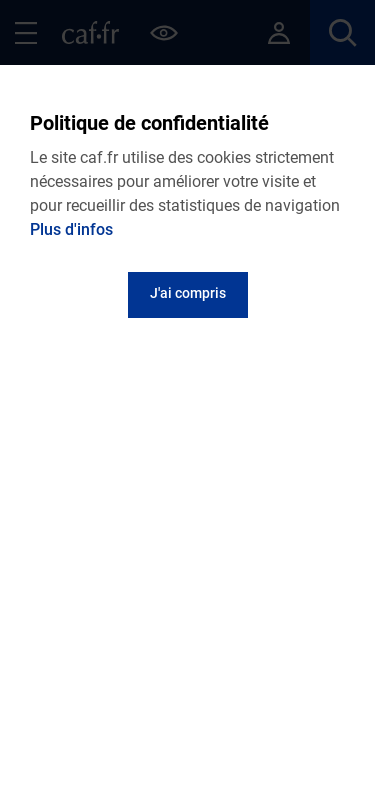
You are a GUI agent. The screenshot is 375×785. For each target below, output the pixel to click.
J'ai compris (188, 293)
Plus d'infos (71, 229)
